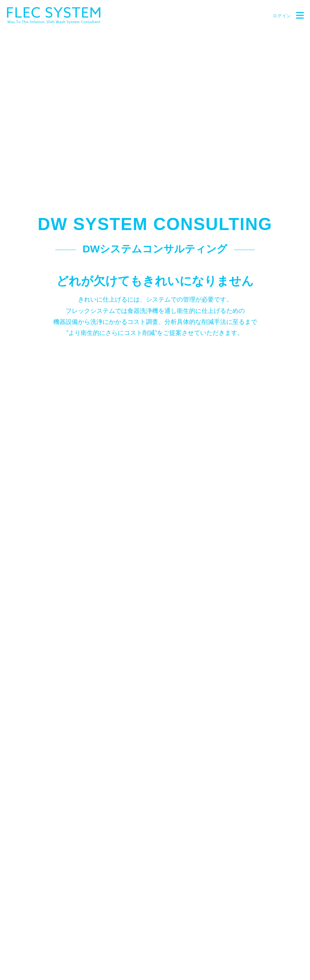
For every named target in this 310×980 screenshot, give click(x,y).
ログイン (281, 16)
